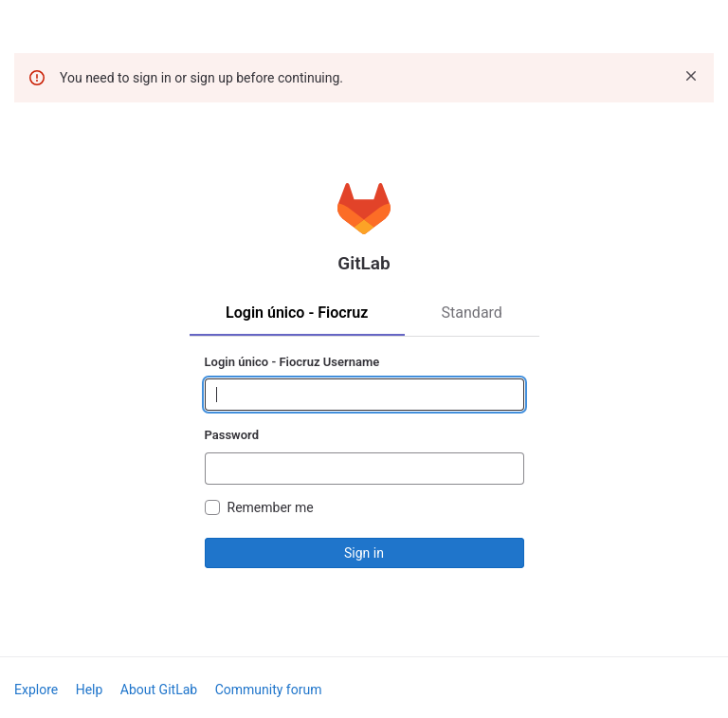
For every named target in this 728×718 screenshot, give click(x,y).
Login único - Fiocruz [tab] (297, 313)
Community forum (269, 690)
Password (232, 435)
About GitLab (159, 690)
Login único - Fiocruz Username (292, 362)
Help (90, 690)
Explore (36, 690)
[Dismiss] (691, 76)
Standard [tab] (472, 313)
